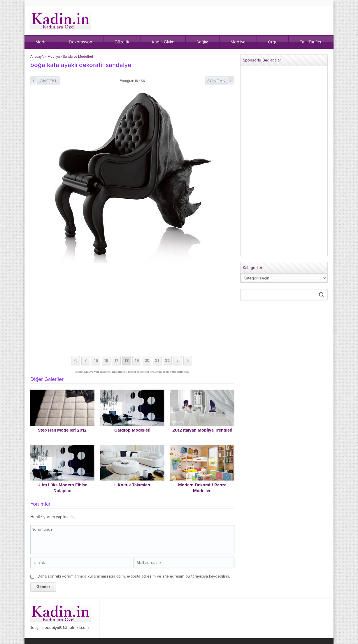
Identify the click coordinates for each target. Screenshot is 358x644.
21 (157, 361)
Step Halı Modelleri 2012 (62, 430)
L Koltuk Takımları (132, 485)
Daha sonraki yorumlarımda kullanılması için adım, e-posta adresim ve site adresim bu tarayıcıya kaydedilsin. (134, 576)
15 (96, 361)
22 (167, 361)
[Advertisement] (132, 309)
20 (147, 361)
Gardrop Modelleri (132, 430)
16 (106, 361)
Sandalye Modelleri (78, 57)
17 (116, 361)
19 (137, 361)
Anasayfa (37, 57)
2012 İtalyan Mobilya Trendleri (202, 430)
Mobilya (54, 57)
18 (127, 361)
